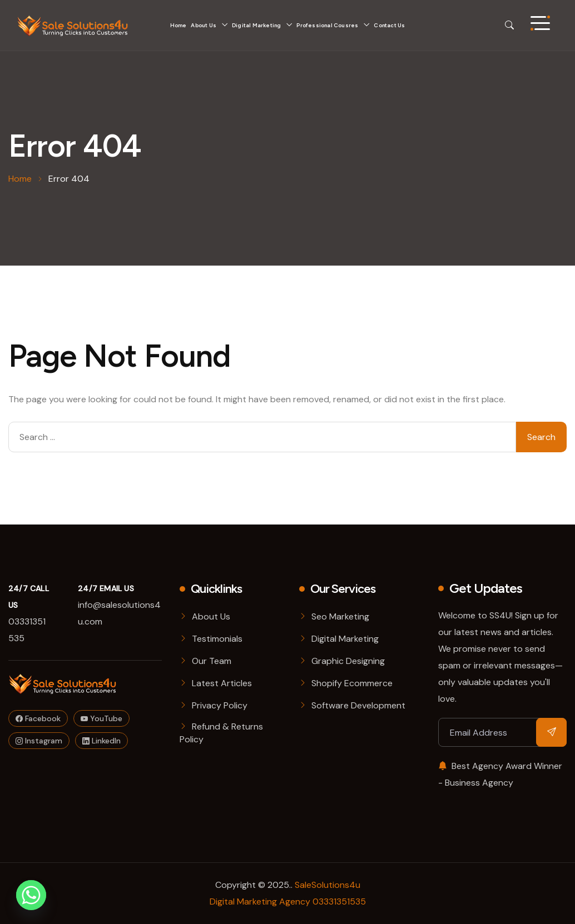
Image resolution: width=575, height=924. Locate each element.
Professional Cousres (327, 25)
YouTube (101, 718)
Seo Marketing (340, 616)
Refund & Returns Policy (221, 733)
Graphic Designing (348, 661)
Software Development (358, 705)
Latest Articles (222, 683)
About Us (204, 25)
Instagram (39, 741)
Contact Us (389, 25)
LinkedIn (101, 741)
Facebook (38, 718)
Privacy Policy (220, 705)
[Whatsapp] (31, 895)
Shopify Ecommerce (352, 683)
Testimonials (217, 639)
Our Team (212, 661)
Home (179, 25)
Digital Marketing (256, 25)
